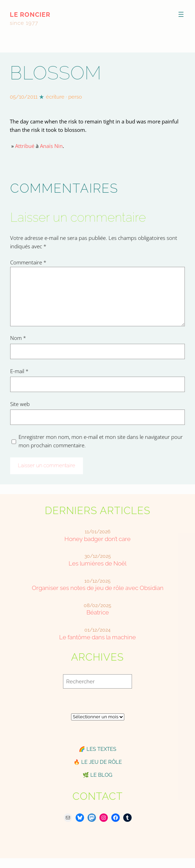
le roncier (30, 15)
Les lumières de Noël (97, 564)
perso (75, 97)
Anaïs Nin (51, 146)
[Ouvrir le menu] (181, 14)
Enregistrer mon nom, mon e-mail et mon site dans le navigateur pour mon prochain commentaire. (101, 441)
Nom (18, 338)
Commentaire (28, 262)
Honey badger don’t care (97, 539)
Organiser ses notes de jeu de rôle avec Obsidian (98, 588)
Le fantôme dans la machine (97, 637)
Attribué (25, 146)
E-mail (19, 371)
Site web (20, 404)
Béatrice (98, 613)
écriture (55, 97)
